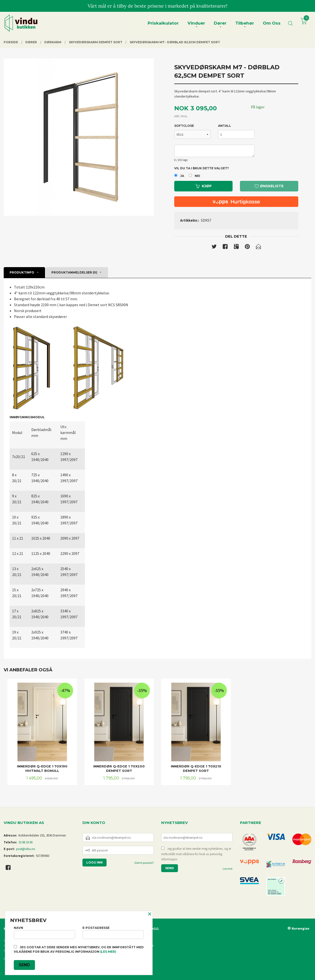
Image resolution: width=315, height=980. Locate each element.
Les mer (228, 869)
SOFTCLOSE (184, 126)
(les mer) (108, 952)
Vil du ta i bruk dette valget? (202, 168)
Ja (182, 176)
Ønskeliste (269, 186)
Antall (225, 126)
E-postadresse (113, 932)
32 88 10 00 (25, 842)
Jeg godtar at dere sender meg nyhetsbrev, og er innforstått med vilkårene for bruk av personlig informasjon (196, 854)
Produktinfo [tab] (22, 272)
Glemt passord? (144, 863)
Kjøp (204, 186)
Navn (44, 932)
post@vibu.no (26, 849)
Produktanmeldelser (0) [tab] (74, 272)
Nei (197, 176)
